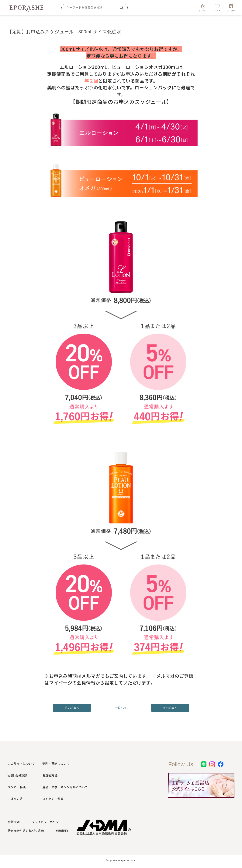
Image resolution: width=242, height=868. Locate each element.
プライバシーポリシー (47, 822)
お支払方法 (50, 775)
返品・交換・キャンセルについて (65, 787)
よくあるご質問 (53, 799)
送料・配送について (56, 763)
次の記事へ (170, 708)
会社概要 (14, 822)
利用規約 (62, 831)
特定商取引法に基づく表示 (26, 831)
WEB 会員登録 (17, 775)
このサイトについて (21, 763)
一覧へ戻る (121, 708)
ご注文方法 (15, 799)
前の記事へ (72, 708)
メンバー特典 (17, 787)
